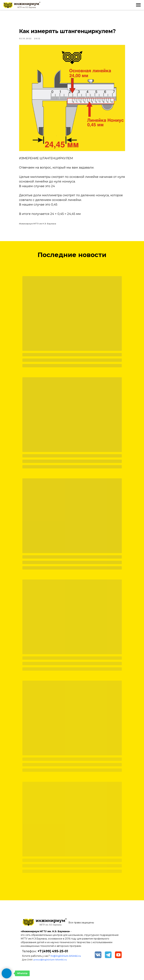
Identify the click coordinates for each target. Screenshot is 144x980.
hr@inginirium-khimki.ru (66, 956)
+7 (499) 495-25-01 (53, 951)
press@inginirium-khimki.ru (50, 960)
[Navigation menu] (138, 5)
